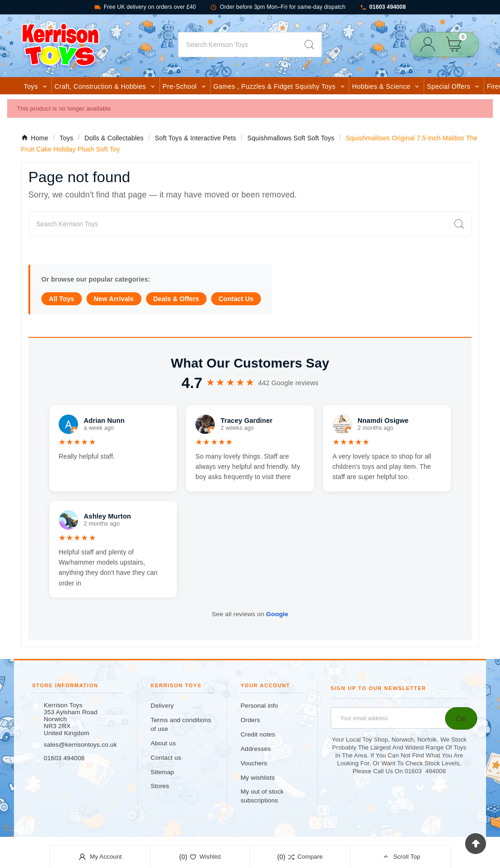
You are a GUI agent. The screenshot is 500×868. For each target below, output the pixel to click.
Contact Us (236, 299)
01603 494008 (383, 7)
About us (163, 743)
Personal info (259, 706)
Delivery (162, 706)
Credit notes (258, 734)
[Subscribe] (461, 718)
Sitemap (162, 772)
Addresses (256, 749)
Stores (160, 786)
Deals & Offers (176, 299)
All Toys (62, 299)
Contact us (166, 758)
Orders (250, 720)
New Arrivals (114, 299)
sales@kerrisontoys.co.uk (80, 745)
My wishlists (258, 778)
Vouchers (254, 763)
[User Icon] (430, 44)
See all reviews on (250, 614)
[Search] (238, 45)
